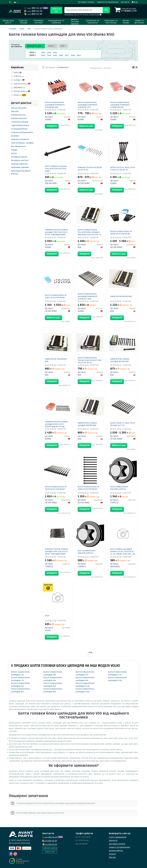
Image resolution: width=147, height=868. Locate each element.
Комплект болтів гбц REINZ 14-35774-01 (90, 169)
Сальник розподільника (22, 132)
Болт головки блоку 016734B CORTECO (119, 488)
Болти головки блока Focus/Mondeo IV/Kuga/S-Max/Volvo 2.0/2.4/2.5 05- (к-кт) (90, 233)
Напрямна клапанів (20, 167)
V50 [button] (63, 46)
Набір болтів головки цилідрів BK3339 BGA (120, 360)
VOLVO (19, 95)
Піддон (14, 150)
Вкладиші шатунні (20, 160)
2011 (49, 53)
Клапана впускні (18, 115)
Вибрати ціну (86, 126)
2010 (43, 53)
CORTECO (19, 76)
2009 (79, 55)
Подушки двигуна (19, 164)
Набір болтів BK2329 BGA (121, 296)
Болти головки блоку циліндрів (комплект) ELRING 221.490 (55, 105)
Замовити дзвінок (50, 848)
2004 (49, 55)
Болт (47, 616)
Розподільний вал (19, 129)
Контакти (125, 2)
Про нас (112, 857)
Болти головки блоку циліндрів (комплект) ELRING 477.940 (87, 296)
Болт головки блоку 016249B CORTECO (87, 552)
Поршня (15, 111)
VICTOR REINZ (22, 91)
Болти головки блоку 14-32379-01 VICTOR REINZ (56, 488)
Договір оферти (116, 851)
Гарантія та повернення (107, 2)
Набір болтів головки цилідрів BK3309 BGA (87, 424)
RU (10, 2)
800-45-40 (33, 8)
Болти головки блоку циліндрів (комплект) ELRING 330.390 (120, 105)
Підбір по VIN (56, 10)
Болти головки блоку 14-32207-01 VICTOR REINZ (56, 296)
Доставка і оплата (86, 2)
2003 (43, 55)
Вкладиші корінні (19, 157)
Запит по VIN (50, 852)
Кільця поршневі (19, 108)
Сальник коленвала (20, 139)
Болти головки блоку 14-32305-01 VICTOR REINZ (89, 488)
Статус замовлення (118, 837)
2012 (55, 53)
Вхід (135, 2)
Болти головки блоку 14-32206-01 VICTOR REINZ (121, 233)
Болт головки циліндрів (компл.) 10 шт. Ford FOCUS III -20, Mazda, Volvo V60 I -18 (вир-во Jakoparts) (123, 553)
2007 (67, 55)
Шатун (14, 153)
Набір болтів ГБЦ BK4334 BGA (56, 360)
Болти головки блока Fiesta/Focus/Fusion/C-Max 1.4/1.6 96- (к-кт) (90, 360)
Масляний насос (18, 146)
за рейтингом (63, 68)
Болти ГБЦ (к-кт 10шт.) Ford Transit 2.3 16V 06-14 (122, 169)
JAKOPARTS (18, 88)
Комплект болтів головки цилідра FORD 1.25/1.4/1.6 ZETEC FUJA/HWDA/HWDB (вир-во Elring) (56, 233)
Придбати (52, 126)
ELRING (19, 80)
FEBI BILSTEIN (22, 84)
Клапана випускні (19, 118)
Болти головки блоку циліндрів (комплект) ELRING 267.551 (87, 105)
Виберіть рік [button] (35, 46)
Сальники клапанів (20, 122)
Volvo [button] (52, 46)
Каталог (112, 854)
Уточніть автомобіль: (17, 46)
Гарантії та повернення (119, 847)
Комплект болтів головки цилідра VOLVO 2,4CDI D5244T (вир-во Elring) (56, 424)
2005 (55, 55)
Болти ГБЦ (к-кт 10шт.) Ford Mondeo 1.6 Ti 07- (122, 424)
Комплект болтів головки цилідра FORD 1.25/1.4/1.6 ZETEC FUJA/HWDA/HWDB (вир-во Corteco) (56, 553)
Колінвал (15, 136)
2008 (73, 55)
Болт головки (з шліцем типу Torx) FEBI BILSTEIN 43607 (56, 169)
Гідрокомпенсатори (20, 125)
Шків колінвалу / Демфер (22, 143)
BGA (16, 72)
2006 (61, 55)
